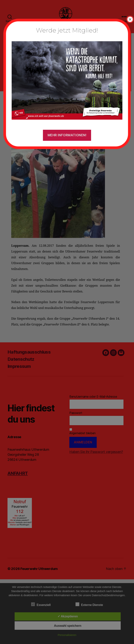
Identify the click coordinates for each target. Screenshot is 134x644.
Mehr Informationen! (67, 135)
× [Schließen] (130, 19)
